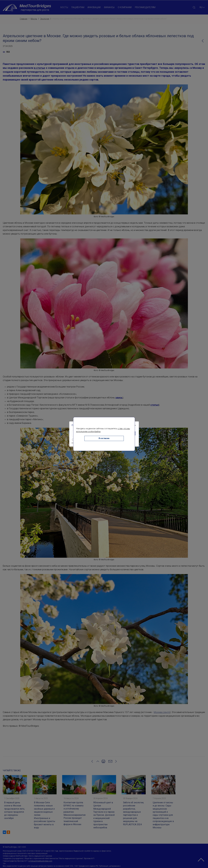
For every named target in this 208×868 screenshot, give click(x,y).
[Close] (135, 425)
